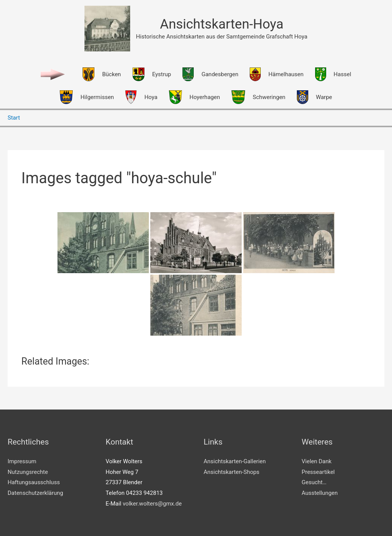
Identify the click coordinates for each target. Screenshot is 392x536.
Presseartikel (318, 472)
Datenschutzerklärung (35, 493)
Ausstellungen (320, 493)
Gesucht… (314, 482)
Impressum (22, 461)
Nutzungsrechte (28, 472)
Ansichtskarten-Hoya (221, 24)
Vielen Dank (317, 461)
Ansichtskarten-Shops (232, 472)
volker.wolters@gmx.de (152, 504)
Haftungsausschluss (34, 482)
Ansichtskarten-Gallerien (235, 461)
